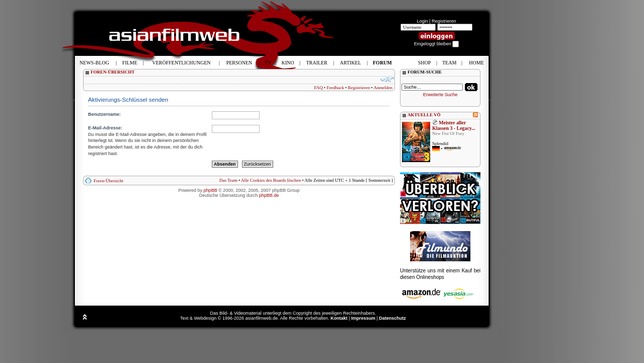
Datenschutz (392, 318)
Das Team (228, 180)
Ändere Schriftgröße (388, 79)
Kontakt (339, 318)
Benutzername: (104, 114)
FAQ (318, 88)
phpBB (211, 190)
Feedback (335, 88)
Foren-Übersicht (108, 181)
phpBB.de (269, 195)
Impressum (363, 318)
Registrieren (444, 21)
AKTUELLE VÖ (424, 115)
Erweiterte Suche (440, 95)
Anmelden (383, 88)
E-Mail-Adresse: (105, 128)
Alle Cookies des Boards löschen (271, 180)
